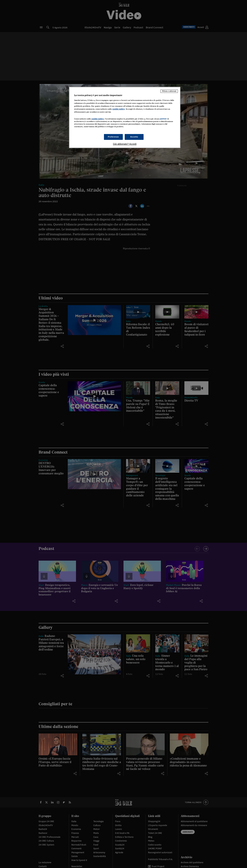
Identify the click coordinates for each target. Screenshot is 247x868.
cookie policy (119, 109)
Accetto (134, 137)
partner (163, 119)
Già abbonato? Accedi (125, 144)
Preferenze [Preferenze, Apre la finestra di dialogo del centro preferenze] (113, 137)
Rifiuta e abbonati (169, 91)
